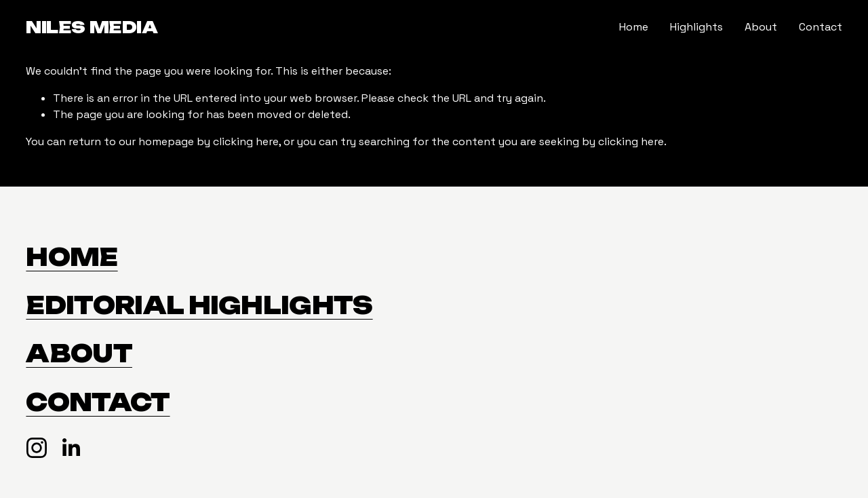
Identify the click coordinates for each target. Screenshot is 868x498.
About (761, 27)
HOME (72, 257)
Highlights (696, 27)
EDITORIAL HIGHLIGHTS (199, 306)
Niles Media (92, 27)
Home (634, 27)
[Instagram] (37, 448)
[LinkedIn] (71, 448)
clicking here (246, 141)
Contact (821, 27)
